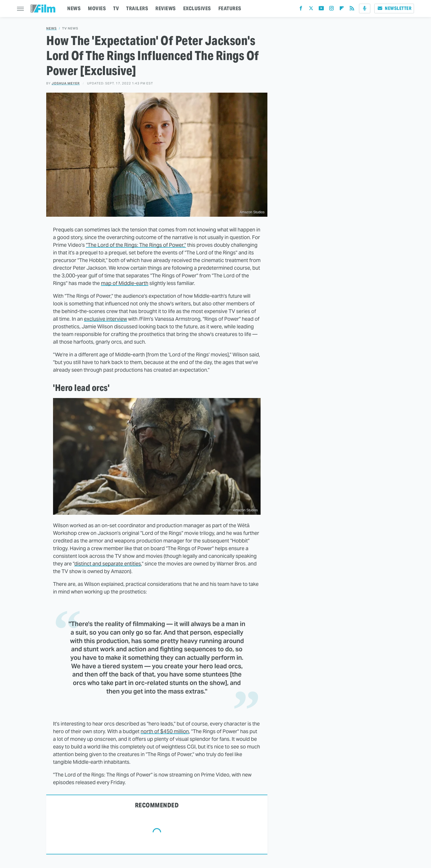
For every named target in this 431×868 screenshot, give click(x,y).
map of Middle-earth (125, 283)
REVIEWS (166, 8)
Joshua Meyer (66, 83)
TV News (70, 28)
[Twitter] (311, 9)
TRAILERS (137, 8)
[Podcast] (365, 8)
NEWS (74, 8)
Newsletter (394, 8)
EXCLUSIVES (197, 8)
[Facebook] (301, 9)
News (51, 28)
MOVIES (97, 8)
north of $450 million (165, 731)
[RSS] (352, 9)
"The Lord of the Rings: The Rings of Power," (136, 245)
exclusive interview (105, 319)
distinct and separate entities (108, 564)
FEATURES (230, 8)
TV (116, 8)
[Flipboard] (342, 9)
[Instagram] (331, 9)
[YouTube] (321, 9)
